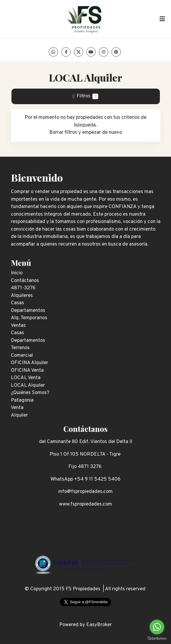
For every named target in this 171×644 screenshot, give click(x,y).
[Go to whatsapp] (157, 627)
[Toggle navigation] (162, 19)
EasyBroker (99, 625)
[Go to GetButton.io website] (157, 638)
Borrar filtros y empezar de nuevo (86, 133)
